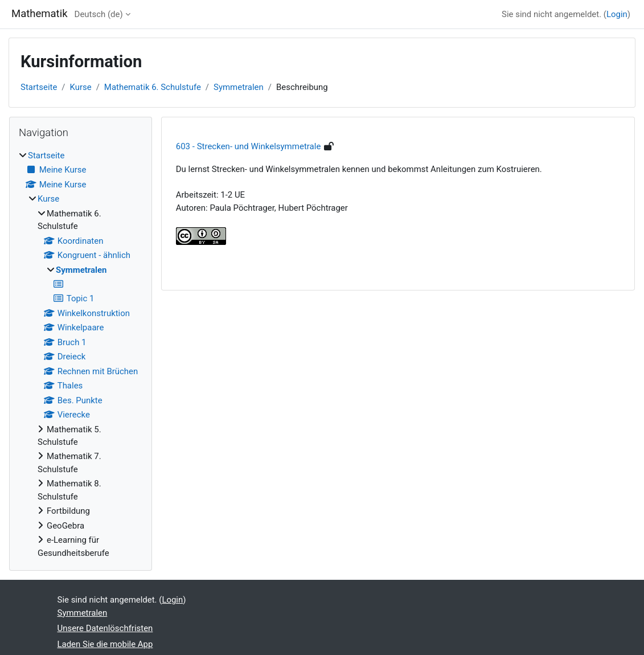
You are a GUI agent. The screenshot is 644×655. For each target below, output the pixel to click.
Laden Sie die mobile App (105, 644)
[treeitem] (81, 354)
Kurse (81, 87)
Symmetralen (239, 87)
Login (617, 14)
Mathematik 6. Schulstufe (153, 87)
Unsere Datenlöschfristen (105, 628)
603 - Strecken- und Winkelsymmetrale (249, 146)
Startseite (39, 87)
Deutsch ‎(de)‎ (99, 14)
